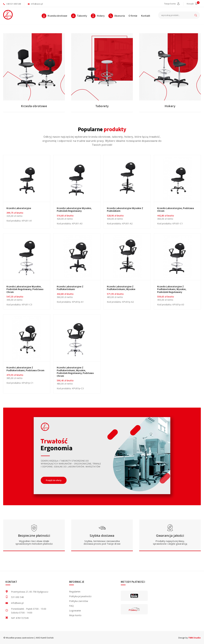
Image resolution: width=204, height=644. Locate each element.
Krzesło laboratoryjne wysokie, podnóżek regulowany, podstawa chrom (25, 289)
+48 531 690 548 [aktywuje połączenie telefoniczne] (12, 4)
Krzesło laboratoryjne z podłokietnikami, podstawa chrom (25, 369)
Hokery (170, 106)
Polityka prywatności (80, 596)
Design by (190, 638)
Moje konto (75, 615)
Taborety (102, 106)
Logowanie (75, 610)
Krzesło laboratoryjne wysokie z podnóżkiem (125, 210)
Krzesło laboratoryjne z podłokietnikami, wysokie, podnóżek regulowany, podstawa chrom (75, 372)
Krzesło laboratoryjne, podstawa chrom (176, 210)
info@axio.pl (35, 4)
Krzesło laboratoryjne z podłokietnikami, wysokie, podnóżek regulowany (172, 289)
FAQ (71, 606)
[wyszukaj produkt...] (179, 15)
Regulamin (75, 591)
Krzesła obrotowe (34, 106)
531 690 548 (17, 597)
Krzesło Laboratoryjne (19, 208)
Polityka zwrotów (79, 601)
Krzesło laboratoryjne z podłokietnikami (70, 288)
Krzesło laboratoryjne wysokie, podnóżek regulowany (74, 210)
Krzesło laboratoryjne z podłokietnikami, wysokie (121, 288)
